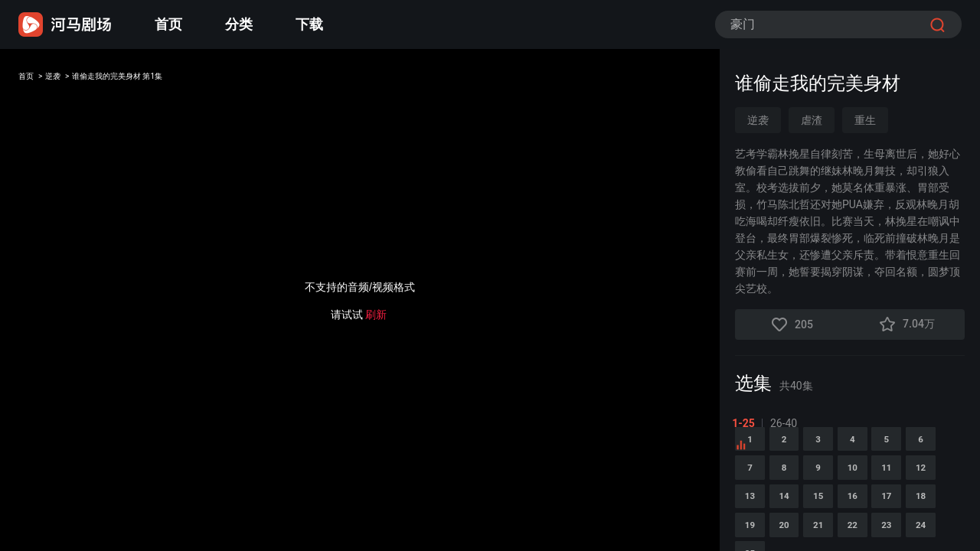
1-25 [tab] (746, 423)
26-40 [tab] (787, 423)
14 (898, 535)
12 (803, 535)
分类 (239, 24)
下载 (309, 24)
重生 (865, 120)
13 (851, 535)
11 (756, 535)
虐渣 (812, 120)
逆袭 (70, 79)
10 (946, 495)
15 (946, 535)
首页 (168, 24)
